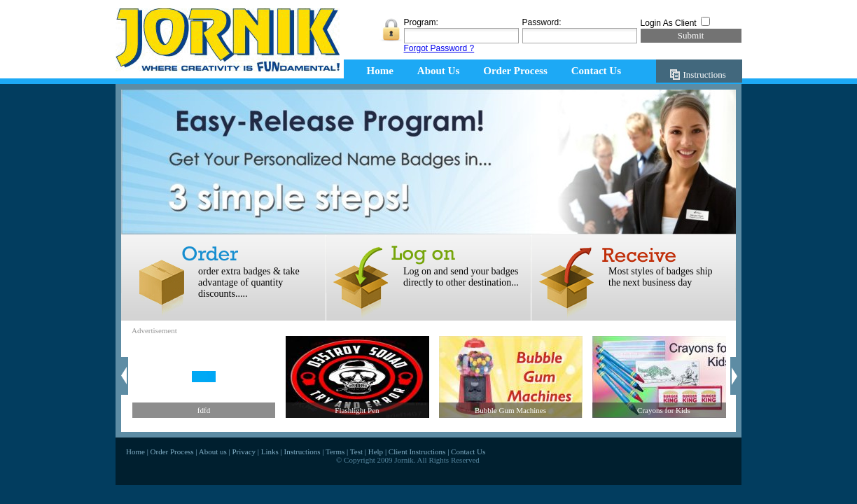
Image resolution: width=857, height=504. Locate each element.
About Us (438, 71)
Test (356, 451)
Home (380, 71)
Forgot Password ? (439, 48)
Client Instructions (417, 451)
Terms (335, 451)
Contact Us (596, 71)
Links (270, 451)
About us (213, 451)
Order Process (515, 71)
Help (376, 451)
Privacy (244, 451)
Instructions (705, 75)
